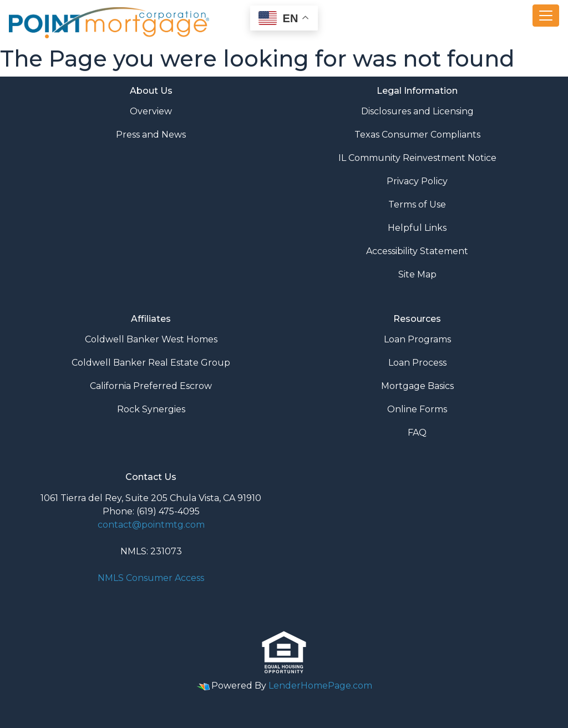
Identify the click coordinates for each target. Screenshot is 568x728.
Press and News (151, 135)
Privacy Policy (417, 181)
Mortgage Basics (417, 386)
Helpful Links (417, 228)
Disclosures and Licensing (417, 111)
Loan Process (417, 363)
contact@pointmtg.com (151, 525)
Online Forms (417, 409)
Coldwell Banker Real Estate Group (151, 363)
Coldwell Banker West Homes (151, 339)
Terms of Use (417, 204)
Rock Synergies (151, 409)
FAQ (417, 433)
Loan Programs (417, 339)
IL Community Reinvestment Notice (417, 158)
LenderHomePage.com (320, 686)
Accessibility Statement (417, 251)
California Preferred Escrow (151, 386)
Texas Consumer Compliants (417, 135)
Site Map (417, 274)
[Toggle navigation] (546, 16)
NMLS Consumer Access (151, 578)
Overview (151, 111)
